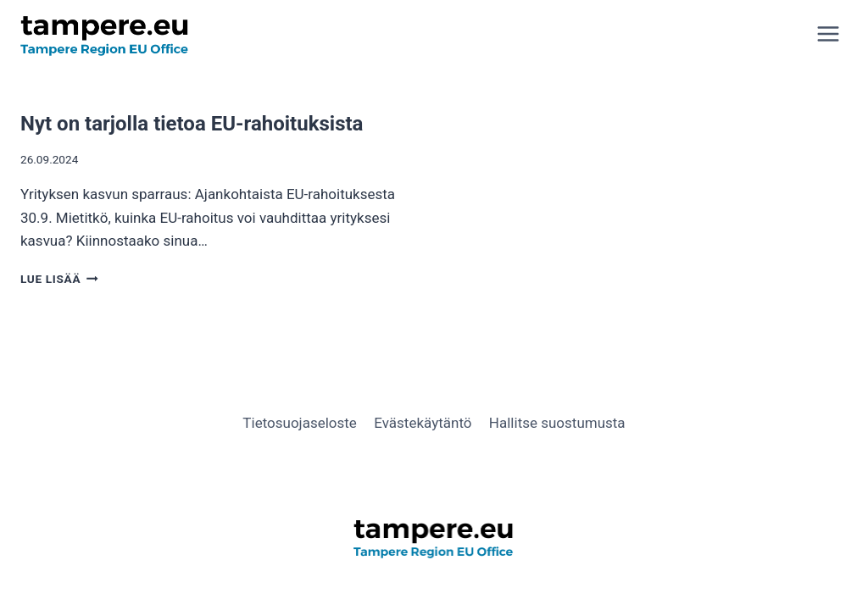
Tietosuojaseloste (300, 423)
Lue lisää (59, 279)
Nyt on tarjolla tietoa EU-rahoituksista (192, 124)
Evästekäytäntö (423, 423)
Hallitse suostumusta (557, 423)
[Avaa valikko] (828, 33)
